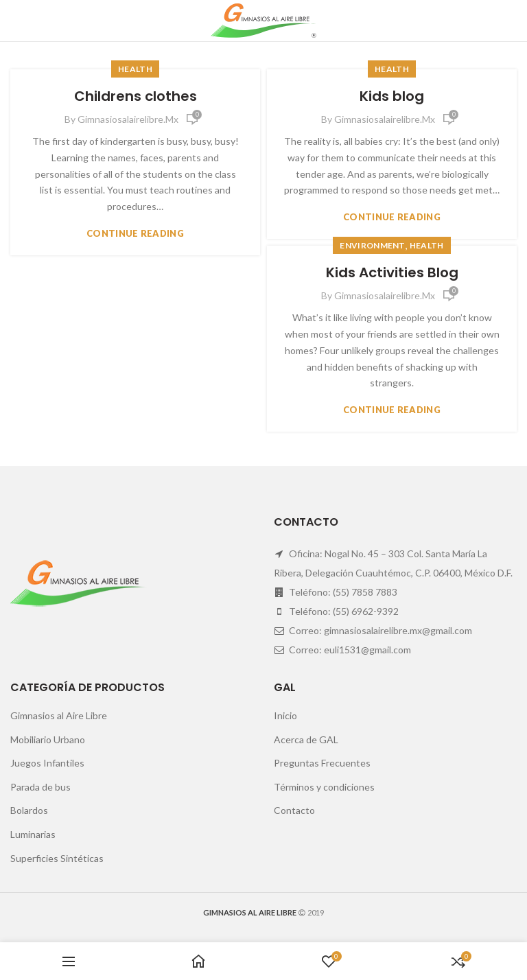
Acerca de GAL (306, 739)
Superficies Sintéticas (57, 858)
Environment (372, 245)
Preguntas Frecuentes (322, 763)
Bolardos (29, 810)
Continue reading (135, 234)
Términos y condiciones (324, 787)
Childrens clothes (136, 96)
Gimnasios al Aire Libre (59, 715)
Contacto (294, 810)
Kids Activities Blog (392, 272)
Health (135, 69)
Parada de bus (40, 787)
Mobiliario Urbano (48, 739)
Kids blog (392, 96)
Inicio (285, 715)
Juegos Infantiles (47, 763)
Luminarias (33, 834)
